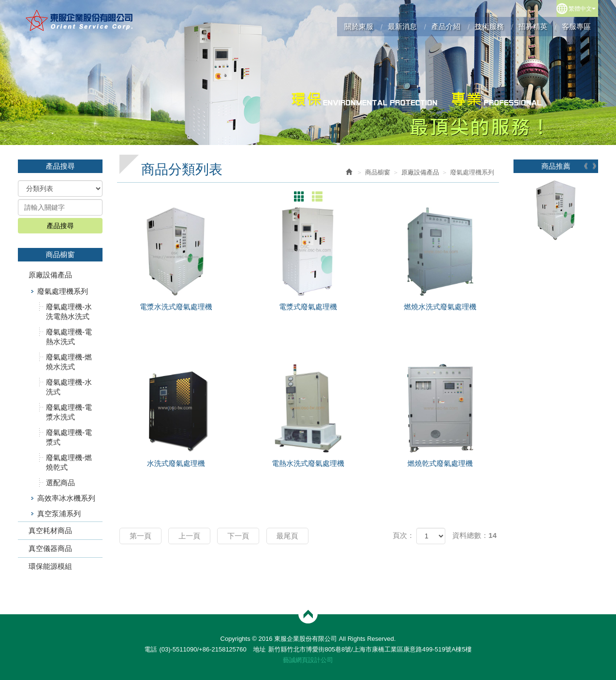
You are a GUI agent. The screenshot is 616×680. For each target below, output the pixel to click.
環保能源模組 (50, 566)
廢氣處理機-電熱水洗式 (69, 337)
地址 (259, 649)
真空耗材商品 (50, 530)
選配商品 (60, 483)
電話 (150, 649)
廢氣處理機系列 (63, 291)
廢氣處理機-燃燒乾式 (69, 462)
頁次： (403, 535)
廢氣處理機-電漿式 (69, 437)
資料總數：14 (474, 535)
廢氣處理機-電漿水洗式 (69, 412)
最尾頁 (287, 536)
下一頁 (238, 536)
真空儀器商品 (50, 548)
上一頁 (189, 536)
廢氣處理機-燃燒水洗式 (69, 362)
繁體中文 (582, 9)
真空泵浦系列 (59, 514)
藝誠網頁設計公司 (308, 660)
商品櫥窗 (378, 172)
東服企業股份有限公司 (80, 20)
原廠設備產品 (50, 275)
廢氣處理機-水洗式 (69, 387)
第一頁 (140, 536)
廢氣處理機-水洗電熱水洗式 (69, 311)
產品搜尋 (60, 226)
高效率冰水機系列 (66, 498)
